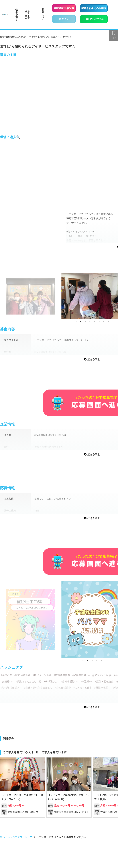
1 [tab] (76, 321)
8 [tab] (108, 321)
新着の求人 (43, 15)
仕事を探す (17, 15)
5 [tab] (94, 321)
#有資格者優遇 (62, 675)
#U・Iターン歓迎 (42, 675)
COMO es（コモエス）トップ (16, 837)
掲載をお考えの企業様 (94, 8)
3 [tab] (85, 321)
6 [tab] (99, 321)
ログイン (64, 19)
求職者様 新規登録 (64, 8)
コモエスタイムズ (27, 15)
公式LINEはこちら (95, 19)
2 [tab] (81, 321)
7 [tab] (104, 321)
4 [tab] (90, 321)
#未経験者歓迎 (22, 675)
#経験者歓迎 (79, 675)
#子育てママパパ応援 (100, 675)
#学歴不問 (6, 675)
